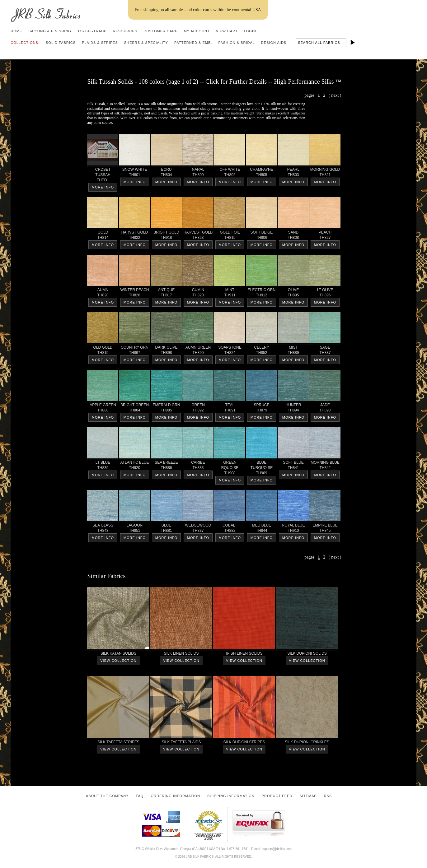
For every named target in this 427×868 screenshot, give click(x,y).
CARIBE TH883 (198, 466)
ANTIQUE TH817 (166, 294)
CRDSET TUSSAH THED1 (103, 176)
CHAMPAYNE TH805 (261, 173)
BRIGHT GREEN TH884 (134, 409)
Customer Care (160, 31)
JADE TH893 (325, 409)
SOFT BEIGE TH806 (261, 236)
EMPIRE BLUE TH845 (325, 529)
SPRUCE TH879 (261, 409)
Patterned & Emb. (193, 43)
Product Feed (277, 796)
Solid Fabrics (61, 43)
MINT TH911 (230, 294)
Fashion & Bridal (236, 43)
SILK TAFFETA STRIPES (118, 743)
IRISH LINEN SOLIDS (244, 654)
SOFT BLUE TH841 (293, 466)
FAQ (140, 796)
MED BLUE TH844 (261, 529)
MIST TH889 (293, 351)
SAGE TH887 (325, 351)
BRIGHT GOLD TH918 (166, 236)
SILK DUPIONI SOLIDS (307, 654)
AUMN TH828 (103, 294)
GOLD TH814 (103, 236)
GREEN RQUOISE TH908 (230, 469)
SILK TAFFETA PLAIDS (181, 743)
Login (250, 31)
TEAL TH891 (230, 409)
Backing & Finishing (50, 31)
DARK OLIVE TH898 (166, 351)
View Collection (118, 661)
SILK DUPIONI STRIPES (244, 743)
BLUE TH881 (166, 529)
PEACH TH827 (325, 236)
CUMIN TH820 (198, 294)
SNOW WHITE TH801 (134, 173)
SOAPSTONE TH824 (230, 351)
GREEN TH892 (198, 409)
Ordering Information (175, 796)
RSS (328, 796)
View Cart (227, 31)
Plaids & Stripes (100, 43)
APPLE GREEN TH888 (103, 409)
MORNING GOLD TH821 (325, 173)
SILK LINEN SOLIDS (181, 654)
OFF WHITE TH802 (230, 173)
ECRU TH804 (166, 173)
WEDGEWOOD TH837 (198, 529)
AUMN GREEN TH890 (198, 351)
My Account (197, 31)
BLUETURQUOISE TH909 (261, 469)
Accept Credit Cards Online (209, 836)
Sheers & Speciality (146, 43)
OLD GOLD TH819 (103, 351)
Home (16, 31)
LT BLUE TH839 (103, 466)
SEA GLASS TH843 (103, 529)
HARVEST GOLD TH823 (198, 236)
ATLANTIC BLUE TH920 (134, 466)
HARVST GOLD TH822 (134, 236)
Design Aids (274, 43)
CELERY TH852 (261, 351)
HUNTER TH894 (293, 409)
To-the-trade (92, 31)
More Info (103, 187)
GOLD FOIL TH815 (230, 236)
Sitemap (308, 796)
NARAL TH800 (198, 173)
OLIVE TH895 (293, 294)
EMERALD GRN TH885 (166, 409)
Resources (125, 31)
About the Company (107, 796)
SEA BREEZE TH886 (166, 466)
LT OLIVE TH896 (325, 294)
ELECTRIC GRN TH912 (261, 294)
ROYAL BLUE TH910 (293, 529)
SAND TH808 (293, 236)
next (335, 95)
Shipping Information (231, 796)
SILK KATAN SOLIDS (118, 654)
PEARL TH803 (293, 173)
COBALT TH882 (230, 529)
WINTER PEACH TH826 (134, 294)
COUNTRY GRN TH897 (134, 351)
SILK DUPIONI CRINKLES (307, 743)
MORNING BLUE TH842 (325, 466)
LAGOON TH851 (134, 529)
